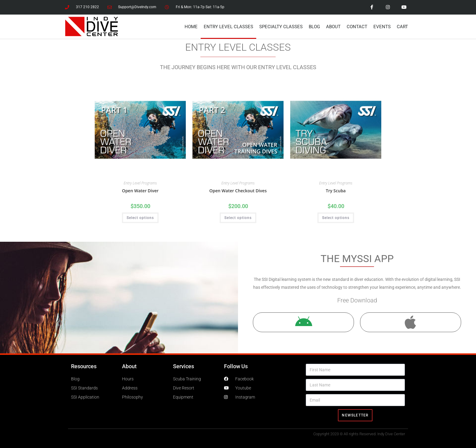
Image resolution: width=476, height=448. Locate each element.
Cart (402, 27)
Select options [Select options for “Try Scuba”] (336, 218)
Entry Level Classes (228, 27)
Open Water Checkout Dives (238, 191)
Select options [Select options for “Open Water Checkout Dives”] (238, 218)
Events (382, 27)
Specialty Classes (281, 27)
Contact (357, 27)
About (333, 27)
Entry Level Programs (140, 183)
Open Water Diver (140, 191)
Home (191, 27)
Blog (314, 27)
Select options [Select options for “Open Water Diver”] (140, 218)
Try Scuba (336, 191)
